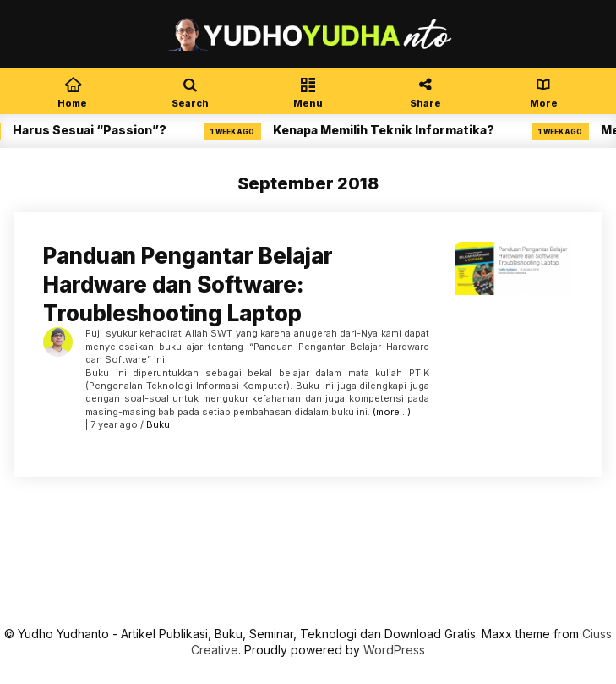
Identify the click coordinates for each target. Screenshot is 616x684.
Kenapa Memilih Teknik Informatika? (389, 130)
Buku (158, 424)
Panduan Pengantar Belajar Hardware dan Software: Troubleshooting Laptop (188, 285)
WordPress (394, 650)
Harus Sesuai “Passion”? (95, 130)
